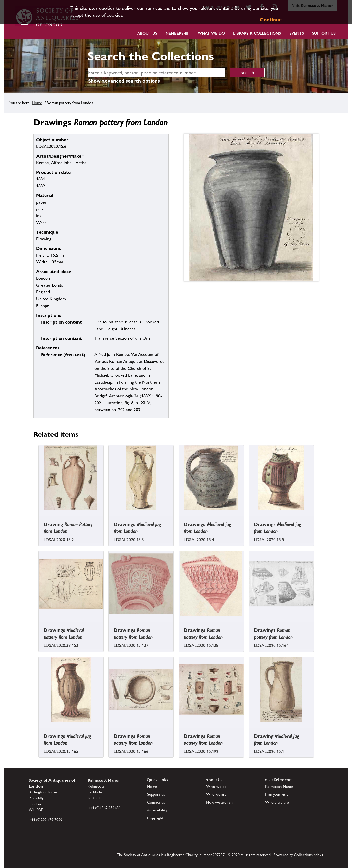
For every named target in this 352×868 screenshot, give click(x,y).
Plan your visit (277, 794)
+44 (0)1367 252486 (104, 808)
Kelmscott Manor (279, 786)
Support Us (324, 33)
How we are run (219, 802)
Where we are (277, 802)
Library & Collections (257, 33)
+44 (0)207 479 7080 (46, 820)
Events (297, 33)
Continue (271, 20)
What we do (211, 33)
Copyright (155, 818)
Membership (177, 33)
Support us (156, 794)
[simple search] (156, 73)
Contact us (156, 802)
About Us (147, 33)
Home (37, 103)
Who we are (216, 794)
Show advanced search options (124, 81)
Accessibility (157, 810)
